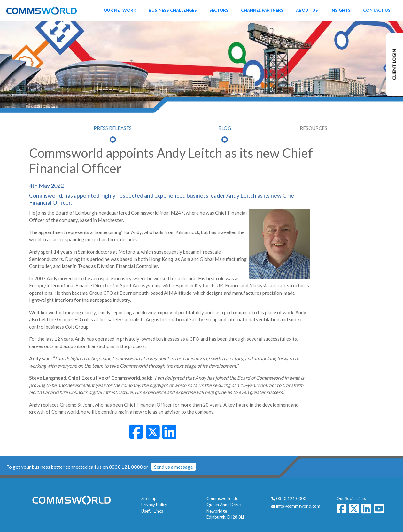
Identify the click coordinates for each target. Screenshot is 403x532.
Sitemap (149, 498)
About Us (307, 10)
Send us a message (174, 467)
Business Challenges (173, 10)
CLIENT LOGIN (394, 65)
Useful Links (152, 511)
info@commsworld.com (298, 506)
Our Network (120, 10)
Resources (314, 128)
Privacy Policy (154, 505)
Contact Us (377, 10)
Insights (341, 10)
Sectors (219, 10)
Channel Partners (262, 10)
